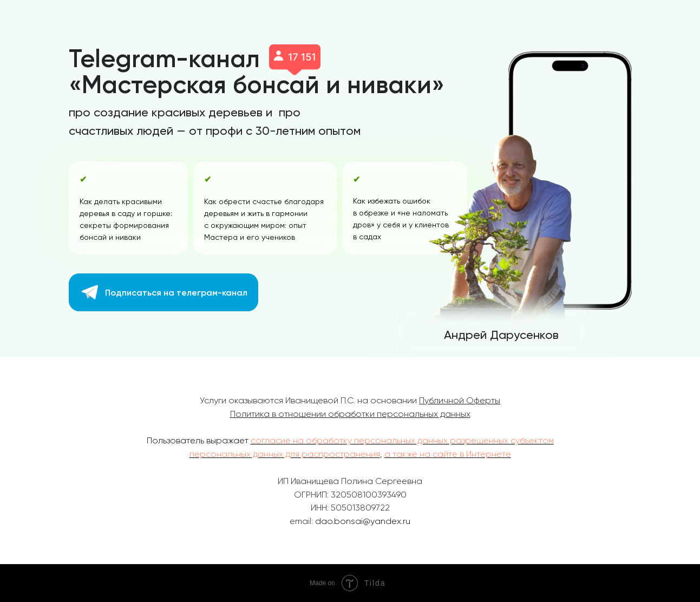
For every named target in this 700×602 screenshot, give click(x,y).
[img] (90, 292)
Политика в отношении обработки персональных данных (350, 414)
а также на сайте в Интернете (448, 454)
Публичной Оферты (460, 400)
